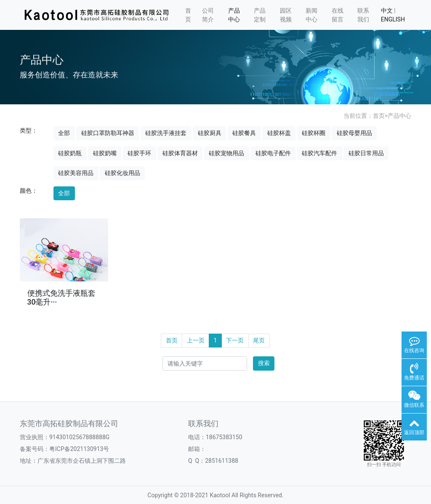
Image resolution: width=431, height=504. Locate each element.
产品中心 (234, 15)
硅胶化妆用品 (122, 173)
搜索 (264, 363)
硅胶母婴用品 (354, 133)
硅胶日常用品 (366, 153)
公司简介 (208, 15)
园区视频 (286, 15)
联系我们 (363, 15)
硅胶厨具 (210, 133)
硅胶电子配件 (273, 153)
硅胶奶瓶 (70, 153)
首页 (188, 15)
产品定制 (260, 15)
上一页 (196, 340)
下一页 (235, 340)
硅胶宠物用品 (226, 153)
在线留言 (338, 15)
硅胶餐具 (244, 133)
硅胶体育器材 (180, 153)
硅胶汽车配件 (319, 153)
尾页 (259, 340)
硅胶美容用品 (76, 173)
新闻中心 (311, 15)
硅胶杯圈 (314, 133)
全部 (64, 133)
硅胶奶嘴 (105, 153)
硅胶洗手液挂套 (166, 133)
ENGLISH (393, 19)
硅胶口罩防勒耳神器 (108, 133)
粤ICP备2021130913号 (79, 449)
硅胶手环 (139, 153)
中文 (387, 11)
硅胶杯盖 (279, 133)
